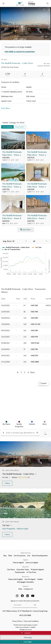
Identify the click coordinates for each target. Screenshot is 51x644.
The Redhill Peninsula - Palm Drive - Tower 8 (13, 217)
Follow (7, 483)
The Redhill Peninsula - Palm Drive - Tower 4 (13, 185)
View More (6, 108)
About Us (26, 567)
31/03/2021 (5, 349)
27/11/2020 (5, 362)
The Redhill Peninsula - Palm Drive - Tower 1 (37, 217)
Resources (26, 577)
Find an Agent (18, 562)
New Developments (40, 555)
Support (26, 586)
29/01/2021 (5, 356)
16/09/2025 (5, 312)
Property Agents (37, 569)
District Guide (23, 529)
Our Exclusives (20, 555)
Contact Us (28, 589)
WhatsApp (26, 637)
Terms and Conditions (31, 621)
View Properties (9, 529)
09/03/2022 (5, 330)
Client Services (26, 553)
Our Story (11, 569)
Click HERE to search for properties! (20, 52)
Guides (40, 579)
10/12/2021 (5, 337)
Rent (10, 555)
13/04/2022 (5, 324)
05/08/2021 (5, 343)
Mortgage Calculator (25, 582)
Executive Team (23, 569)
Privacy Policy (17, 621)
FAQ (20, 589)
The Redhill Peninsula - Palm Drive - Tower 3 (37, 153)
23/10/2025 (5, 305)
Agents (26, 560)
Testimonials (20, 572)
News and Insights (16, 579)
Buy (5, 555)
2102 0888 (26, 642)
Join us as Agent (32, 562)
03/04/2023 (5, 318)
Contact (25, 633)
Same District (20, 127)
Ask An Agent (30, 579)
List (29, 555)
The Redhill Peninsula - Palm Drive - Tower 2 (13, 153)
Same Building (7, 127)
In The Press (31, 572)
